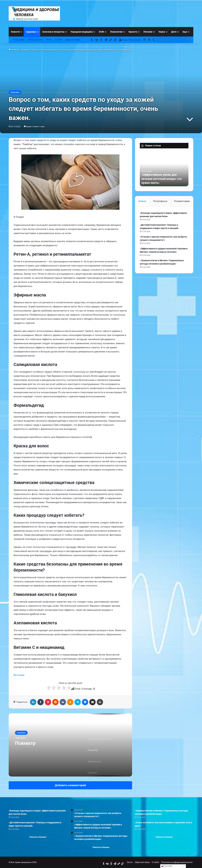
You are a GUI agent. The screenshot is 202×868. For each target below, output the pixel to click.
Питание (148, 32)
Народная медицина (82, 32)
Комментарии (182, 201)
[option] (70, 745)
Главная (14, 50)
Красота (133, 32)
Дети (174, 32)
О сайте (59, 40)
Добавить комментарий (70, 785)
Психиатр (26, 743)
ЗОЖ (101, 32)
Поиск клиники (35, 40)
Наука (162, 32)
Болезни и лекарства (53, 32)
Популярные (160, 201)
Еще (185, 32)
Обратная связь (73, 40)
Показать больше (38, 837)
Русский (167, 866)
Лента (49, 40)
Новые (142, 201)
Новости (15, 32)
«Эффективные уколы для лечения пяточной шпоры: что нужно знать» (162, 179)
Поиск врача (19, 40)
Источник (19, 675)
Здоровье (31, 32)
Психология (116, 32)
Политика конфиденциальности (177, 862)
